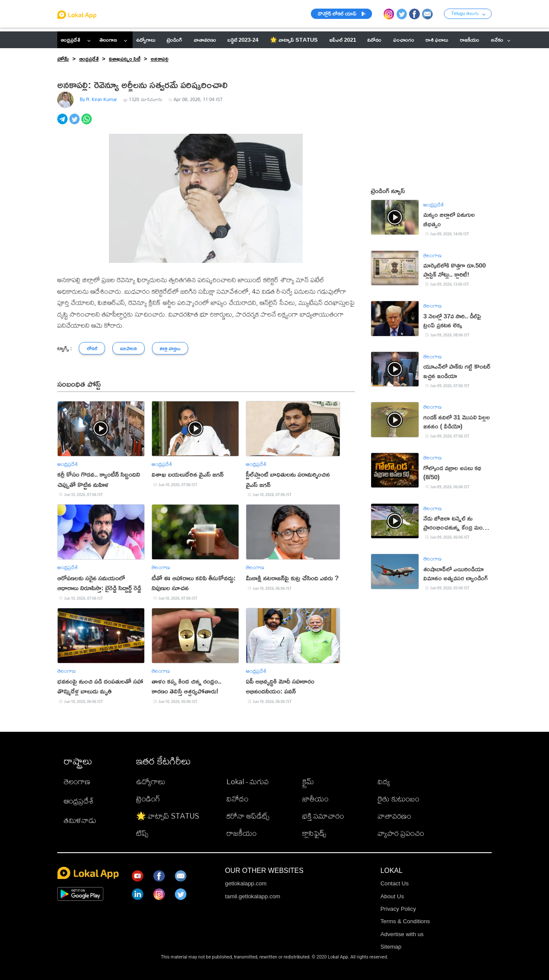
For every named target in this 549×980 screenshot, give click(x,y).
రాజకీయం (242, 833)
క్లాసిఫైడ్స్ (314, 833)
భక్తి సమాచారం (323, 816)
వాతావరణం (394, 816)
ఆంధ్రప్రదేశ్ (70, 40)
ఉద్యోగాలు (151, 781)
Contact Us (394, 883)
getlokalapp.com (246, 883)
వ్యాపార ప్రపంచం (401, 833)
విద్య (384, 781)
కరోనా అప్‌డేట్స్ (248, 816)
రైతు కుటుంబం (399, 799)
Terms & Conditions (405, 921)
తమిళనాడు (80, 820)
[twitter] (75, 124)
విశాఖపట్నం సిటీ (125, 59)
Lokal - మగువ (248, 781)
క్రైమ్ (308, 781)
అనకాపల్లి (160, 59)
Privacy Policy (398, 909)
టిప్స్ (142, 833)
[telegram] (63, 124)
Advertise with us (402, 934)
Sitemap (391, 947)
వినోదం (237, 799)
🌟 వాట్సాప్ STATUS (168, 816)
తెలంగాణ (108, 40)
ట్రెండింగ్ (148, 799)
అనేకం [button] (501, 40)
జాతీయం (315, 799)
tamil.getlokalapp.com (253, 896)
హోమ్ (63, 59)
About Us (392, 896)
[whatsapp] (87, 124)
